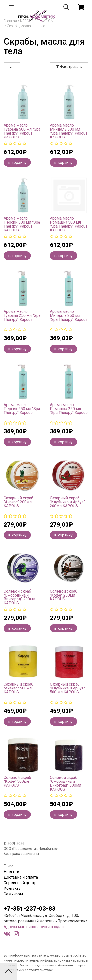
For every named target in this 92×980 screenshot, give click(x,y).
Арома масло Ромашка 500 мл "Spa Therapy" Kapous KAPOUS (69, 224)
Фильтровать (69, 67)
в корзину (17, 162)
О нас (9, 866)
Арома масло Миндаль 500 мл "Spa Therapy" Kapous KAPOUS (69, 131)
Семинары (13, 894)
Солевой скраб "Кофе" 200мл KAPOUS (64, 595)
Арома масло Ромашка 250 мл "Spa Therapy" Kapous (69, 409)
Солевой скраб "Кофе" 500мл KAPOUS (17, 781)
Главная (10, 21)
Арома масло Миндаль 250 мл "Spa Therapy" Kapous (69, 315)
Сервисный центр (20, 883)
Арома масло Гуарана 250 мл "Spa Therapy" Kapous (22, 315)
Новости (11, 872)
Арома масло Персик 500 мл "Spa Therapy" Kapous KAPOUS (22, 224)
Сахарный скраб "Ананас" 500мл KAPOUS (19, 688)
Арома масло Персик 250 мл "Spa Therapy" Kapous (22, 409)
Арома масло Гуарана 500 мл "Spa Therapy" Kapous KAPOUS (22, 131)
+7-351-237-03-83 (30, 909)
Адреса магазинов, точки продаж (34, 927)
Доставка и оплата (21, 877)
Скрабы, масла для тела (26, 26)
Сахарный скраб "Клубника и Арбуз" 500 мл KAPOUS (67, 688)
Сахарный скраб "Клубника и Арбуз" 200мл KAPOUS (67, 502)
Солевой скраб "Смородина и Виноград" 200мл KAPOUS (19, 597)
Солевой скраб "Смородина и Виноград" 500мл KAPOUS (66, 783)
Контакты (13, 888)
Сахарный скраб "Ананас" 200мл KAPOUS (19, 502)
